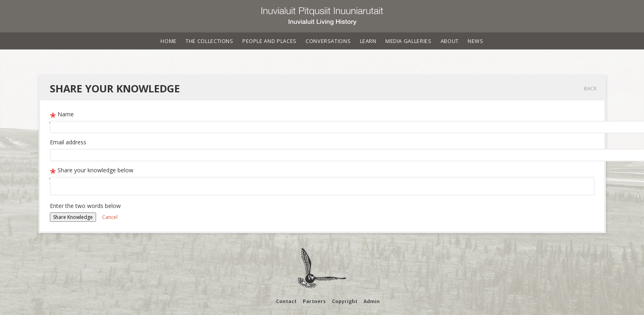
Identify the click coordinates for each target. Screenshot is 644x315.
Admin (372, 301)
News (476, 41)
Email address (68, 142)
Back (590, 89)
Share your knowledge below (92, 170)
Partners (314, 301)
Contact (286, 301)
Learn (368, 41)
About (450, 41)
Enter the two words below (85, 206)
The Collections (210, 41)
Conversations (328, 41)
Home (169, 41)
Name (62, 114)
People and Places (270, 41)
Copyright (345, 301)
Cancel (110, 217)
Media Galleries (409, 41)
